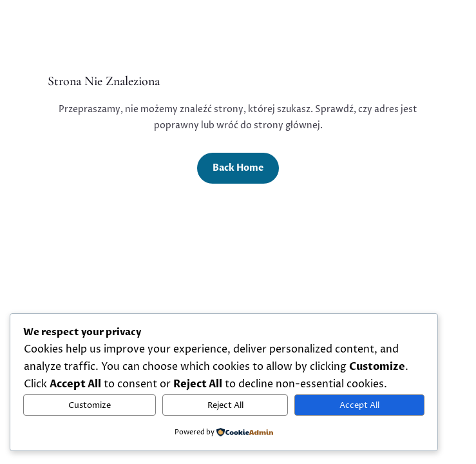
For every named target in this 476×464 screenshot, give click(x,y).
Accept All (359, 405)
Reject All (225, 405)
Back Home (238, 168)
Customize (90, 405)
